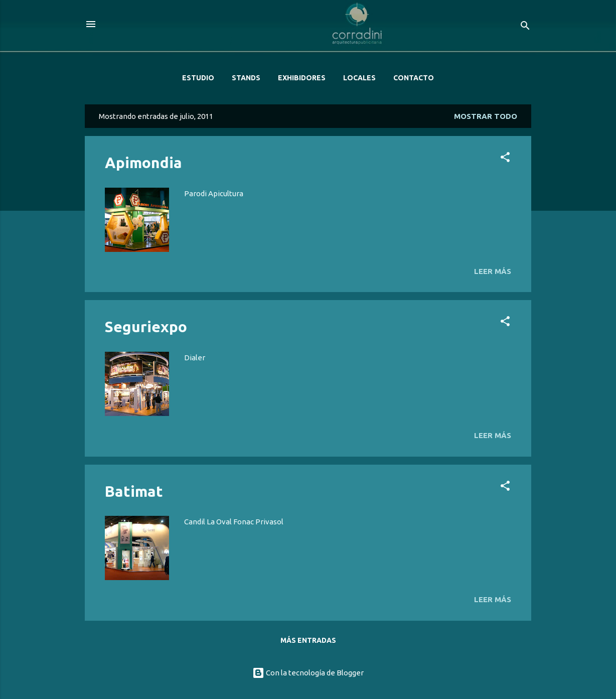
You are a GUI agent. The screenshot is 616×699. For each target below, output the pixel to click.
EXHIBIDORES (302, 78)
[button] (505, 159)
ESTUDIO (198, 78)
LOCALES (359, 78)
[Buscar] (525, 27)
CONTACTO (414, 78)
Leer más (493, 271)
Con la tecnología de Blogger (308, 673)
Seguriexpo (146, 327)
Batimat (134, 491)
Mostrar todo (486, 116)
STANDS (246, 78)
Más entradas (308, 640)
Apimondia (143, 163)
